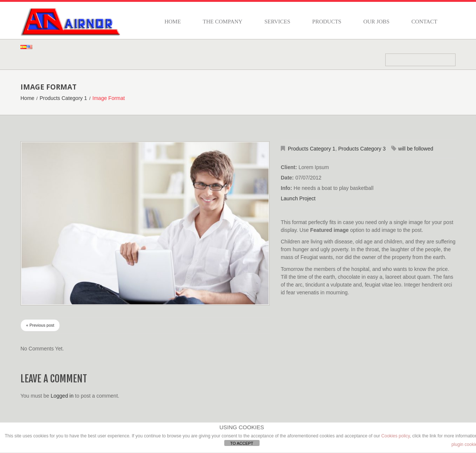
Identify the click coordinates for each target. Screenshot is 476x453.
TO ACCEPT (242, 443)
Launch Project (298, 198)
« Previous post (40, 325)
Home (173, 22)
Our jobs (376, 22)
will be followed (416, 149)
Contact (424, 22)
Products (327, 22)
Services (277, 22)
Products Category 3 (362, 149)
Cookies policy (395, 436)
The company (223, 22)
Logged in (62, 396)
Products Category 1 (63, 98)
